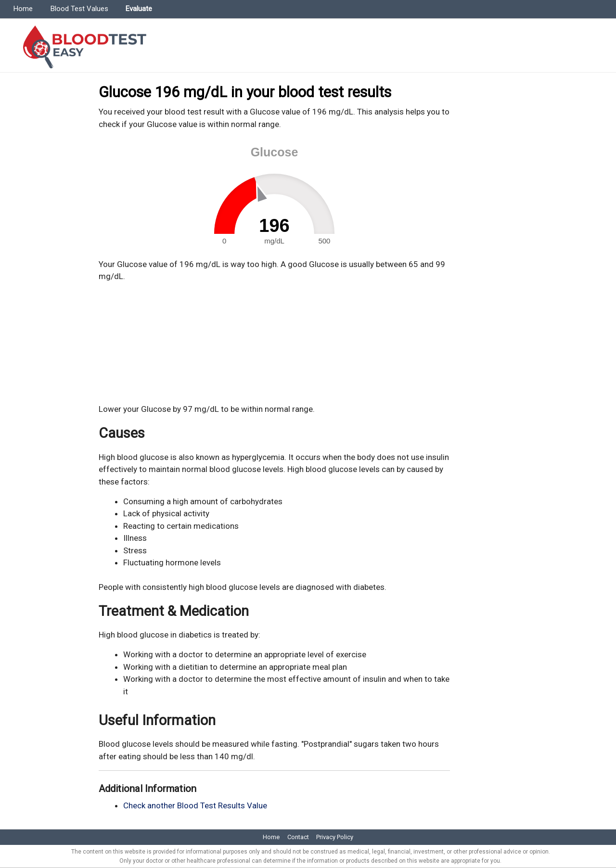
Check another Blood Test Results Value (195, 805)
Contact (298, 837)
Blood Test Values (79, 9)
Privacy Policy (335, 837)
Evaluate (139, 9)
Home (23, 9)
